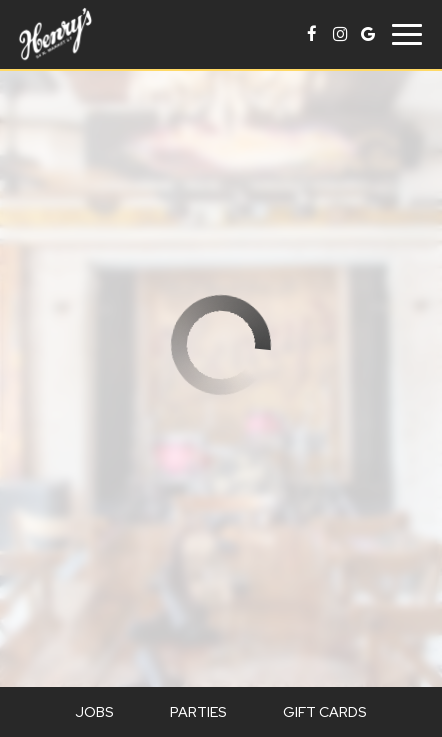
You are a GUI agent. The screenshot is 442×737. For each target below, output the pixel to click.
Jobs (94, 712)
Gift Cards (325, 712)
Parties (198, 712)
